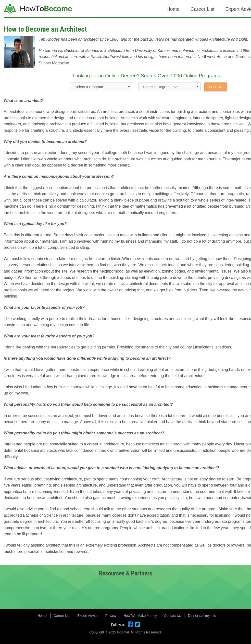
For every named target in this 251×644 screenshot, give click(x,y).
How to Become (38, 9)
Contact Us (172, 616)
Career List (202, 9)
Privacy (111, 616)
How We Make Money (140, 616)
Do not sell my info (202, 616)
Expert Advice (88, 616)
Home (173, 9)
